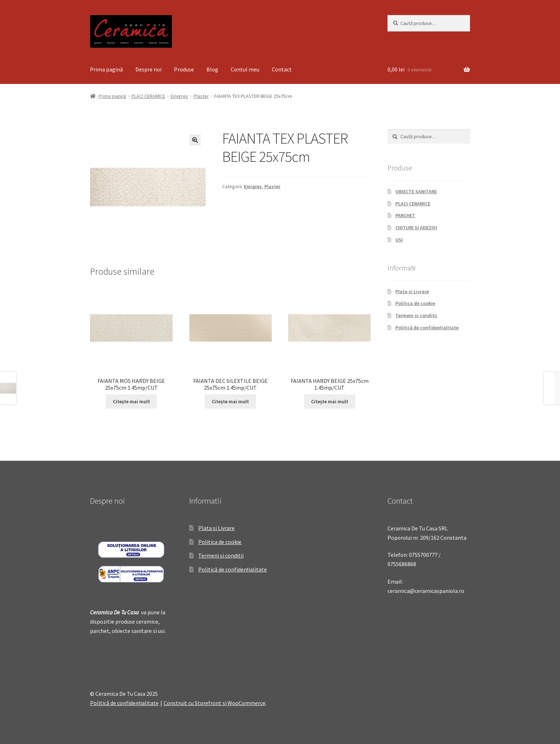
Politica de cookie (415, 303)
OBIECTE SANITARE (416, 191)
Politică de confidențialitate (427, 328)
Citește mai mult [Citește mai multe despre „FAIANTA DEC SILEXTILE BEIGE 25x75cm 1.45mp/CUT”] (230, 401)
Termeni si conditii (416, 315)
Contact (282, 69)
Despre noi (148, 69)
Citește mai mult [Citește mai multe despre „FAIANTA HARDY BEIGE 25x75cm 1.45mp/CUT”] (330, 401)
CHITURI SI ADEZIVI (416, 228)
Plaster (201, 96)
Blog (212, 69)
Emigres (179, 96)
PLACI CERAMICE (148, 96)
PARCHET (405, 215)
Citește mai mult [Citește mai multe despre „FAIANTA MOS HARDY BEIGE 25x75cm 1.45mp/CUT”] (131, 401)
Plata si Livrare (412, 291)
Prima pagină (106, 69)
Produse (184, 69)
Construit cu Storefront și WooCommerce (214, 703)
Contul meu (245, 69)
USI (399, 240)
